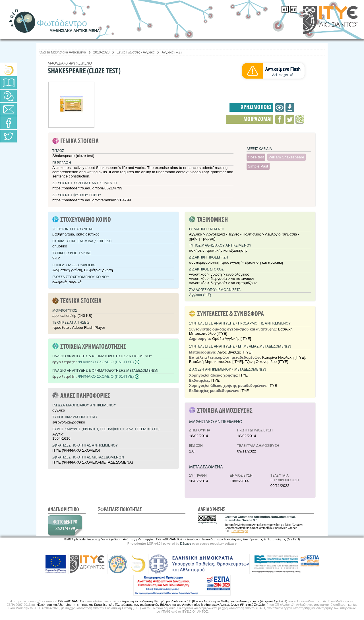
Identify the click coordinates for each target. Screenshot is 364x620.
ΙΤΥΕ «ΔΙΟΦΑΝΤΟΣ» (71, 601)
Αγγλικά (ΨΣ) (172, 52)
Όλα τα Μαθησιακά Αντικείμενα (63, 52)
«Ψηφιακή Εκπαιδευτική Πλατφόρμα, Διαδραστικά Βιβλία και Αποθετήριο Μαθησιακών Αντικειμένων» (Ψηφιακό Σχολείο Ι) (203, 601)
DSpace (186, 543)
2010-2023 (101, 52)
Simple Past (258, 166)
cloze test (256, 157)
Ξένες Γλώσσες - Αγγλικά (136, 52)
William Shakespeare (287, 157)
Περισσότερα (240, 531)
